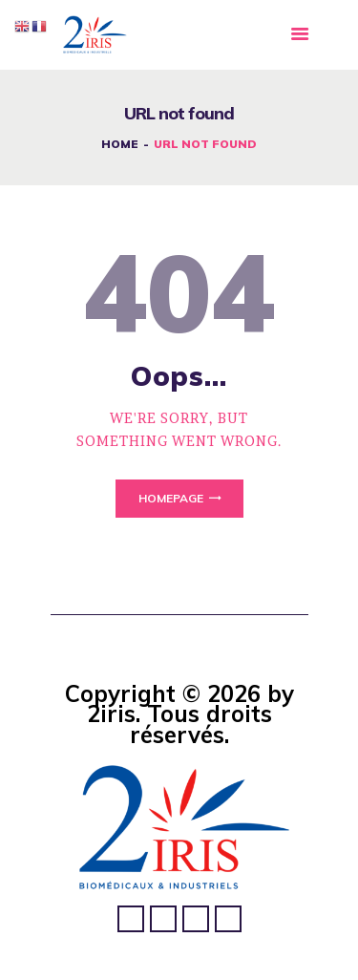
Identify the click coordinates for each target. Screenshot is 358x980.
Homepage (171, 498)
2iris (111, 714)
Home (120, 144)
